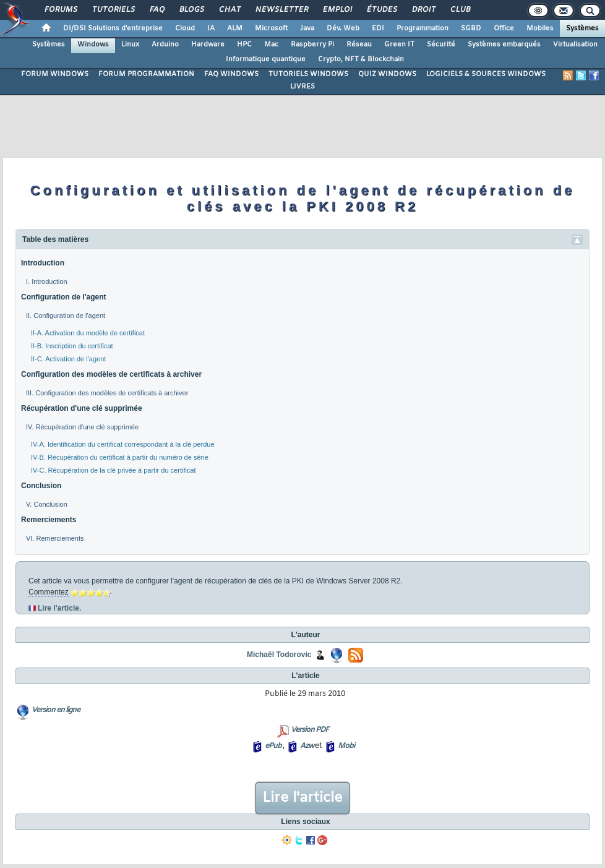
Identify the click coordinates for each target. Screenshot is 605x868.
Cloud (185, 28)
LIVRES (302, 87)
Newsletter (281, 10)
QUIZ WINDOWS (387, 74)
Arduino (165, 45)
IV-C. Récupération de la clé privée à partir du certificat (114, 470)
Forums (60, 10)
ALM (235, 28)
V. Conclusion (47, 504)
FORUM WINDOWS (55, 74)
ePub (273, 746)
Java (307, 28)
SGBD (471, 28)
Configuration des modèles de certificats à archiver (111, 374)
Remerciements (49, 520)
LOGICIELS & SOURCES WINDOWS (486, 74)
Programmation (423, 28)
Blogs (191, 10)
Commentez (49, 592)
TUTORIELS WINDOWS (308, 74)
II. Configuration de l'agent (66, 316)
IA (211, 28)
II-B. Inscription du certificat (72, 346)
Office (504, 28)
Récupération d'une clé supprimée (82, 408)
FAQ (157, 10)
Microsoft (271, 28)
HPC (244, 45)
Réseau (359, 45)
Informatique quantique (266, 59)
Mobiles (540, 28)
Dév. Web (343, 28)
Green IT (399, 45)
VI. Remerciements (55, 538)
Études (381, 10)
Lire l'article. (59, 608)
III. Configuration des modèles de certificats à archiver (107, 393)
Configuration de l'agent (64, 297)
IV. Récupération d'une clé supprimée (82, 427)
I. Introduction (47, 281)
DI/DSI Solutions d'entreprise (113, 28)
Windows (93, 45)
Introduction (43, 263)
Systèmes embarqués (504, 45)
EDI (378, 28)
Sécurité (441, 45)
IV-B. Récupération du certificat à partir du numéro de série (120, 457)
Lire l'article (302, 798)
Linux (130, 45)
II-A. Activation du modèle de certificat (88, 333)
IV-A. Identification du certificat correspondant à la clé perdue (123, 444)
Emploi (337, 10)
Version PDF (310, 730)
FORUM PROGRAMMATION (146, 74)
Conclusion (41, 486)
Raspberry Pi (312, 45)
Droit (423, 10)
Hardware (208, 45)
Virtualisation (575, 45)
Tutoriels (113, 10)
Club (460, 10)
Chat (229, 10)
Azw (307, 746)
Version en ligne (56, 710)
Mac (271, 45)
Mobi (346, 746)
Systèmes (582, 28)
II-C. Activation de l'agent (68, 359)
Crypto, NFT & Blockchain (361, 59)
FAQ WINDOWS (231, 74)
